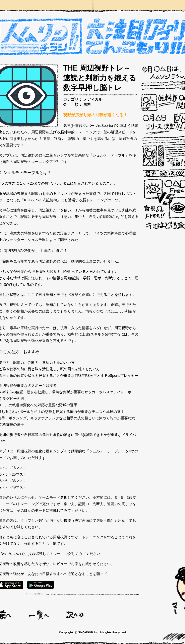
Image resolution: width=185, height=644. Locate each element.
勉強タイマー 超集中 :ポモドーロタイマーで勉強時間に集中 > (75, 615)
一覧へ (39, 615)
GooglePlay (41, 585)
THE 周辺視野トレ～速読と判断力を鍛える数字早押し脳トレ (100, 78)
